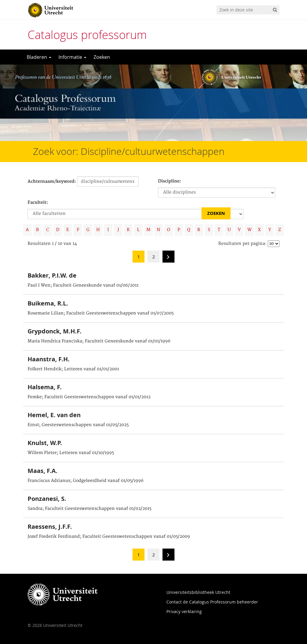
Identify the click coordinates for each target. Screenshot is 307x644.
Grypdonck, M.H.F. (55, 331)
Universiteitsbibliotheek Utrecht (198, 592)
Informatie (72, 57)
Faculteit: (38, 203)
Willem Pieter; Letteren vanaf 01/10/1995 (71, 453)
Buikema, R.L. (48, 303)
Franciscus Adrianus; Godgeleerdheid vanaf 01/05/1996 (86, 481)
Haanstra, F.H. (49, 359)
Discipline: (170, 181)
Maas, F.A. (43, 471)
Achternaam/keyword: (52, 182)
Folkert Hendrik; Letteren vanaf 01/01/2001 (73, 369)
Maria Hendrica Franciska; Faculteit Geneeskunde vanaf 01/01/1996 (99, 341)
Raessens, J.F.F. (50, 527)
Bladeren (39, 57)
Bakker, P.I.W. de (52, 275)
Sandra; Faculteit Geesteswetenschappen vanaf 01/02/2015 (89, 509)
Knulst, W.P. (45, 443)
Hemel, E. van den (54, 415)
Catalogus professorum (87, 35)
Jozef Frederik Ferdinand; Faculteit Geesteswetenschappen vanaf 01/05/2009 (109, 537)
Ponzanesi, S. (47, 499)
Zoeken (102, 57)
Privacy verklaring (184, 611)
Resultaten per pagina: (242, 244)
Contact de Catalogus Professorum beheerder (212, 602)
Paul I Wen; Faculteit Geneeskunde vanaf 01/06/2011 (83, 285)
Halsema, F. (45, 387)
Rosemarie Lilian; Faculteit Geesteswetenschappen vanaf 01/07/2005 (101, 313)
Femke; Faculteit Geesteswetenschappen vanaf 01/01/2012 (89, 397)
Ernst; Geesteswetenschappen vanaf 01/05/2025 (78, 425)
